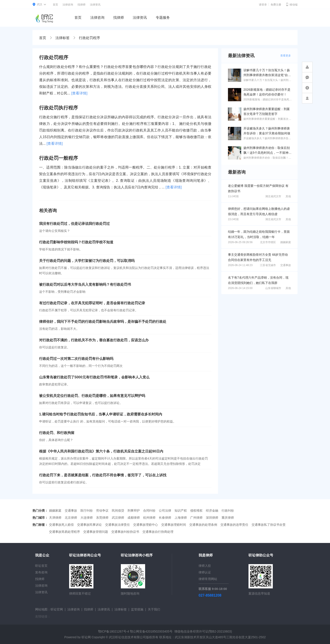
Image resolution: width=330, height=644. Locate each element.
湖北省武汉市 (273, 196)
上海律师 (181, 518)
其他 (288, 196)
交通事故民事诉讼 (89, 525)
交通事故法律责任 (118, 525)
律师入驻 (205, 566)
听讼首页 (41, 566)
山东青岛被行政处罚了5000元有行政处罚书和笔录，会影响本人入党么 (94, 377)
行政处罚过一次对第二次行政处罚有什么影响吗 (76, 359)
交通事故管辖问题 (96, 532)
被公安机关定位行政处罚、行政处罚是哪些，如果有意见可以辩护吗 (92, 396)
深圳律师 (212, 518)
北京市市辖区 (268, 242)
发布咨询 (41, 572)
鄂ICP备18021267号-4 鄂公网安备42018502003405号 (135, 631)
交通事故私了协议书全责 (269, 525)
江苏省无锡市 (268, 265)
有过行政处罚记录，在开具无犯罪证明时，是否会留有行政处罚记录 (92, 303)
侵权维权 (196, 511)
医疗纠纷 (87, 511)
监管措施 (137, 609)
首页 (55, 5)
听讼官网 (57, 609)
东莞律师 (102, 518)
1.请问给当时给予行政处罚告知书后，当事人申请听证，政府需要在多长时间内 (101, 414)
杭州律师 (149, 518)
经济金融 (212, 511)
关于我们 (154, 609)
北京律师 (71, 518)
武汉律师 (118, 518)
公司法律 (165, 511)
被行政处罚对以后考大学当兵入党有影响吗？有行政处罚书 (85, 284)
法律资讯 (95, 5)
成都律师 (134, 518)
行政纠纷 (228, 511)
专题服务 (163, 18)
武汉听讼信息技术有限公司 (127, 637)
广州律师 (196, 518)
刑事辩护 (134, 511)
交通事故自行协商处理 (158, 532)
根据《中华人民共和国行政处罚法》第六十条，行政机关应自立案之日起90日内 (101, 451)
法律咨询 (68, 5)
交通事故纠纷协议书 (125, 532)
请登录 (263, 5)
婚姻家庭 (286, 242)
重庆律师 (228, 518)
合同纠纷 (149, 511)
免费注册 (276, 5)
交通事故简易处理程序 (64, 532)
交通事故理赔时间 (174, 525)
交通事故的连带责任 (234, 525)
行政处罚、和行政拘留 (57, 433)
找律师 (82, 5)
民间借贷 (118, 511)
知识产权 (181, 511)
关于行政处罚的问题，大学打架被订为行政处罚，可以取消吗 (87, 261)
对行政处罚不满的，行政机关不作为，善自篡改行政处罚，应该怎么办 (94, 340)
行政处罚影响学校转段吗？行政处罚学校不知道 (76, 242)
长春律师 (165, 518)
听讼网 (86, 637)
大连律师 (87, 518)
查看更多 (286, 56)
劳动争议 (102, 511)
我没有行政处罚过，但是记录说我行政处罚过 (74, 224)
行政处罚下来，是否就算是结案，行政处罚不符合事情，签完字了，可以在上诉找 (103, 475)
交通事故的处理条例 (203, 525)
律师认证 (205, 572)
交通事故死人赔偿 (61, 525)
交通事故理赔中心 (146, 525)
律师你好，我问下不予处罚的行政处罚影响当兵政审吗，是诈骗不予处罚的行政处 (103, 322)
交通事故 (286, 265)
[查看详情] (79, 93)
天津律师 (55, 518)
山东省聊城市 (273, 288)
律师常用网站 (208, 579)
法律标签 (63, 38)
